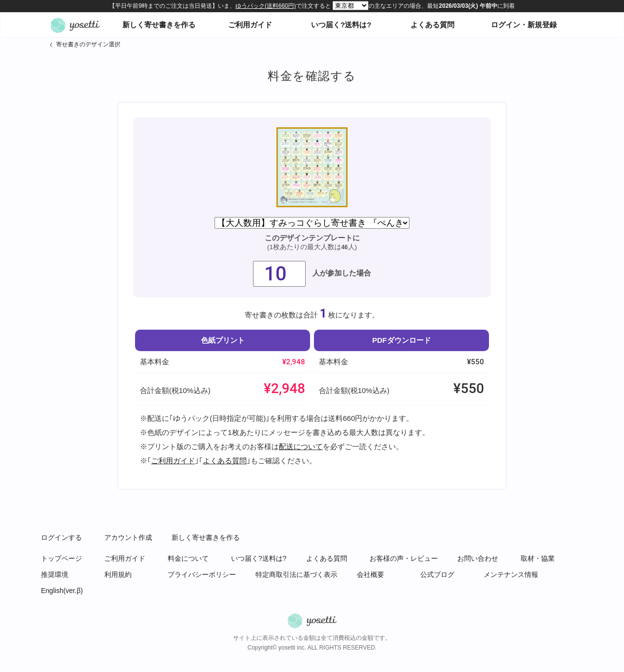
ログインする (61, 537)
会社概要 (370, 574)
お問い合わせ (478, 558)
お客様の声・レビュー (404, 558)
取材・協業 (538, 558)
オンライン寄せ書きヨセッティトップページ (75, 25)
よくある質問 (432, 25)
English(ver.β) (62, 591)
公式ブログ (437, 574)
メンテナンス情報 (511, 574)
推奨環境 (55, 574)
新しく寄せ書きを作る (159, 25)
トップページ (61, 558)
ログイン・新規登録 (524, 25)
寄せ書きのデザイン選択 (88, 44)
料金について (188, 558)
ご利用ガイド (250, 25)
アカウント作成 (128, 537)
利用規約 (118, 574)
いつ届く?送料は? (341, 25)
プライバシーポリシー (202, 574)
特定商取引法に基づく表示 (296, 574)
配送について (301, 446)
